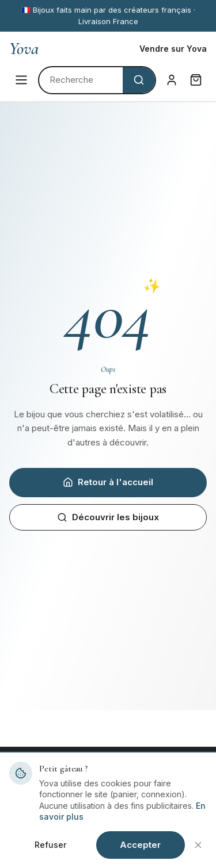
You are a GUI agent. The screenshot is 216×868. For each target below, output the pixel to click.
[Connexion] (172, 80)
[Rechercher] (81, 80)
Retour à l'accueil (108, 482)
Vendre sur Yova (173, 49)
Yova (24, 49)
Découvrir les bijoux (108, 517)
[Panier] (196, 80)
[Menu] (21, 80)
